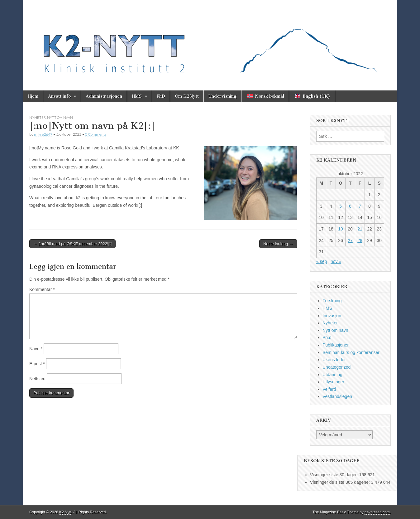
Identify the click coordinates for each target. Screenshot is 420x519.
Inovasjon (332, 316)
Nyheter (38, 117)
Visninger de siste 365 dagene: (341, 482)
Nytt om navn (60, 117)
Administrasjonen (104, 96)
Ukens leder (334, 360)
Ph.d (327, 337)
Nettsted (37, 379)
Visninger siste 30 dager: (335, 475)
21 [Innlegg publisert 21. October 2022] (360, 229)
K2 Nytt (65, 512)
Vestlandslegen (337, 396)
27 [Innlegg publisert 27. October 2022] (350, 240)
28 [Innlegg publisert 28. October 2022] (360, 240)
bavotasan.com (377, 512)
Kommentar (42, 289)
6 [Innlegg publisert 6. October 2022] (350, 206)
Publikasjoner (336, 345)
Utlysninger (333, 382)
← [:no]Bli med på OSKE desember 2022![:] (72, 244)
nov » (336, 261)
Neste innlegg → (278, 244)
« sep (322, 261)
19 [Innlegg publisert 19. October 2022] (341, 229)
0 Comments (96, 134)
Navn (36, 349)
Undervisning (222, 96)
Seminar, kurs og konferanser (351, 352)
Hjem (33, 96)
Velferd (329, 389)
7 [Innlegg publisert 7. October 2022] (360, 206)
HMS (137, 96)
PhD (161, 96)
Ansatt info (59, 96)
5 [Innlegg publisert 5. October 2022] (341, 206)
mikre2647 (43, 134)
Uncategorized (336, 367)
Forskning (332, 301)
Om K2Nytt (187, 96)
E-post (37, 364)
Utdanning (332, 375)
